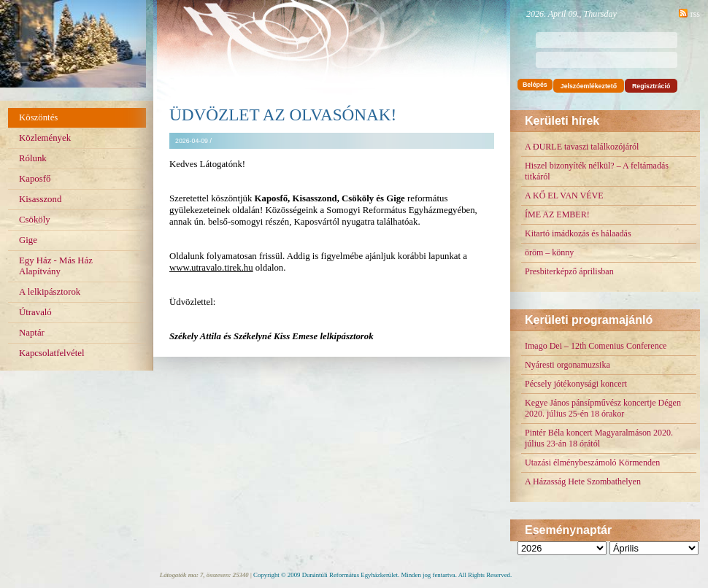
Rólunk (33, 158)
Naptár (32, 333)
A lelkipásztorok (50, 292)
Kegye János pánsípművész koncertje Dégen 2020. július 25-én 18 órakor (603, 408)
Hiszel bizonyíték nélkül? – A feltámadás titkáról (597, 171)
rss (695, 14)
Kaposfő (35, 179)
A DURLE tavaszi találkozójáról (582, 147)
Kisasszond (40, 199)
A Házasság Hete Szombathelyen (583, 481)
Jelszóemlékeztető (589, 86)
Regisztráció (651, 86)
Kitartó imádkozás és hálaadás (578, 233)
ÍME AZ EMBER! (557, 214)
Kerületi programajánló (589, 320)
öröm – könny (549, 252)
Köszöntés (38, 117)
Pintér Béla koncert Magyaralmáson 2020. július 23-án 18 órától (599, 438)
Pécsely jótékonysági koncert (576, 384)
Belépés (535, 85)
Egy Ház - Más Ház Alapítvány (56, 266)
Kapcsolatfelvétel (52, 353)
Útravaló (35, 312)
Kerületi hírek (562, 121)
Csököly (35, 220)
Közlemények (45, 138)
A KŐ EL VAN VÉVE (564, 196)
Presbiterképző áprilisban (569, 271)
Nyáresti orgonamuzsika (567, 365)
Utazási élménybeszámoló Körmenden (592, 463)
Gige (28, 240)
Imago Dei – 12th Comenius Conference (596, 346)
